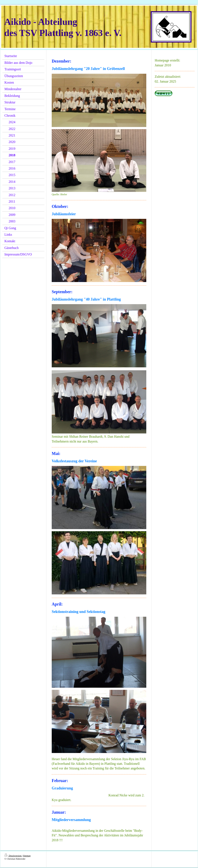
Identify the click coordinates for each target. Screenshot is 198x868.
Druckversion (13, 856)
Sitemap (27, 856)
